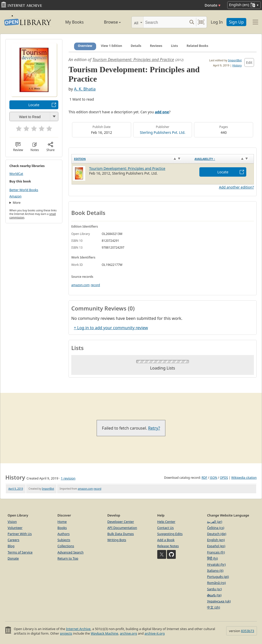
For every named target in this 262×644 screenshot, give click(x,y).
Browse (107, 22)
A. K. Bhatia (85, 89)
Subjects (64, 540)
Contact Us (165, 528)
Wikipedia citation (244, 478)
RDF (204, 478)
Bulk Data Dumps (121, 534)
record (95, 285)
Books (62, 528)
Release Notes (168, 546)
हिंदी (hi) (212, 558)
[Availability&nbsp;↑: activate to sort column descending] (223, 159)
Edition (80, 159)
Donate (213, 5)
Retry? (154, 428)
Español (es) (216, 546)
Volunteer (15, 528)
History (237, 65)
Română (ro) (216, 583)
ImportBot (235, 60)
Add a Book (166, 540)
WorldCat (16, 174)
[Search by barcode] (201, 22)
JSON (214, 478)
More (17, 203)
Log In (217, 22)
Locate (34, 105)
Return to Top (68, 558)
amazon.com (80, 285)
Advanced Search (71, 552)
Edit (249, 62)
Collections (66, 546)
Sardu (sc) (214, 589)
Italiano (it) (215, 571)
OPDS (224, 478)
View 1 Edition (112, 46)
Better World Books (24, 190)
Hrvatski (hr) (216, 564)
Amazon (15, 196)
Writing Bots (117, 540)
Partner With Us (20, 534)
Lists (174, 46)
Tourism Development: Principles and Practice (133, 60)
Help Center (166, 522)
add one (162, 112)
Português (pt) (218, 577)
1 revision (68, 478)
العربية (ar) (214, 522)
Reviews (156, 46)
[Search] (165, 22)
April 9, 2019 (16, 489)
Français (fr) (216, 552)
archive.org (128, 633)
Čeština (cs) (216, 528)
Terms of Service (20, 552)
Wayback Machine (104, 633)
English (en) (216, 540)
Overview (85, 46)
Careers (13, 540)
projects (66, 633)
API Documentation (122, 528)
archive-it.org (155, 633)
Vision (12, 522)
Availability (205, 159)
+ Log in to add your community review (111, 328)
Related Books (197, 46)
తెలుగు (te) (214, 595)
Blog (11, 546)
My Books (74, 22)
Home (62, 522)
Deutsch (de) (216, 534)
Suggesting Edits (170, 534)
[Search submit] (192, 22)
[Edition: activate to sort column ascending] (132, 159)
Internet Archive (78, 629)
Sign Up (236, 22)
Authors (64, 534)
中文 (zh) (213, 607)
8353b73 (248, 631)
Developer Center (121, 522)
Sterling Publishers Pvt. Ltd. (163, 132)
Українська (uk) (219, 601)
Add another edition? (236, 187)
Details (136, 46)
